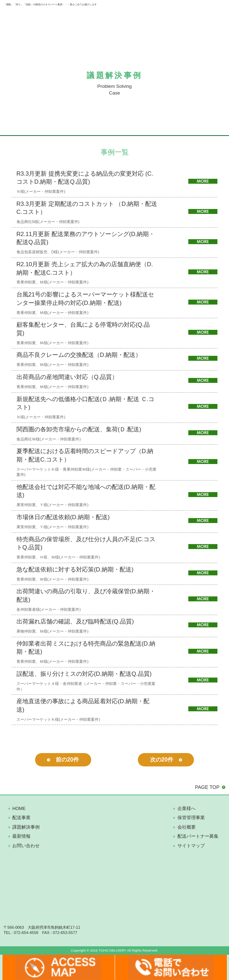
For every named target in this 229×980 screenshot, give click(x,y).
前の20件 (67, 760)
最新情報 (21, 836)
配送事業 (21, 818)
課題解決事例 (26, 827)
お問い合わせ (26, 846)
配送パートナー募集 (198, 836)
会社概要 (187, 827)
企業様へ (187, 809)
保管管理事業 (191, 818)
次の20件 (162, 760)
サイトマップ (191, 846)
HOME (19, 809)
